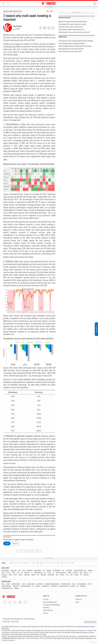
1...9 (72, 563)
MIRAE (70, 573)
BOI (44, 571)
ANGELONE (14, 571)
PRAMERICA (54, 586)
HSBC (14, 573)
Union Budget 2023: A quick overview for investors (72, 24)
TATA (57, 575)
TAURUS (62, 575)
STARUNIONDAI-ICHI (7, 588)
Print (53, 11)
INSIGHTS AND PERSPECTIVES (13, 11)
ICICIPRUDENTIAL (6, 586)
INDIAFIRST (16, 586)
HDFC (3, 573)
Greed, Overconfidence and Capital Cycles (70, 51)
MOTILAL (76, 573)
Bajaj (24, 571)
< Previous (27, 551)
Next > (33, 551)
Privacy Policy (15, 622)
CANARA (49, 571)
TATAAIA (17, 588)
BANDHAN (30, 571)
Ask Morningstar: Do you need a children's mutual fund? (74, 32)
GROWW (90, 571)
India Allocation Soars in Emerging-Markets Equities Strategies (76, 41)
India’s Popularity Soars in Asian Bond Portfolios (72, 44)
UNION (76, 575)
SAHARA (73, 586)
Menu (4, 3)
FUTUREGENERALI (82, 584)
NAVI (81, 573)
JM (45, 573)
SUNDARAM (51, 575)
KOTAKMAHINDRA (26, 586)
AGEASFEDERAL (16, 584)
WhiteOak (86, 575)
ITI (32, 573)
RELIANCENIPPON (64, 586)
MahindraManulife (61, 573)
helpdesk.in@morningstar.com (83, 638)
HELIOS (8, 573)
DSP (63, 571)
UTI (81, 575)
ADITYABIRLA (5, 571)
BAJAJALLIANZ (31, 584)
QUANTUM (27, 575)
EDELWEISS (69, 571)
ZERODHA (4, 577)
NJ (90, 573)
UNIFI (72, 575)
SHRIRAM (43, 575)
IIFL (22, 573)
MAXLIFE (38, 586)
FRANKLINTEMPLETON (80, 571)
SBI (38, 575)
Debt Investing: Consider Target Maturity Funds (72, 30)
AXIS (19, 571)
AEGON (8, 584)
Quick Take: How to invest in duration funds (71, 27)
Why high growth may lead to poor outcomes (71, 49)
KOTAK (49, 573)
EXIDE (74, 584)
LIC (53, 573)
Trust (67, 575)
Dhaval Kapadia (17, 26)
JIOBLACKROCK (38, 573)
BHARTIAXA (39, 584)
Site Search (8, 3)
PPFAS (15, 575)
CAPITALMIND (56, 571)
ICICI (18, 573)
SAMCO (33, 575)
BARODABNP (38, 571)
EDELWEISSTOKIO (66, 584)
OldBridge (4, 575)
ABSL (3, 584)
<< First (20, 551)
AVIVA (24, 584)
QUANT (20, 575)
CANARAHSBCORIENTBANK (52, 584)
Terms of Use (6, 622)
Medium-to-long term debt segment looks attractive (73, 22)
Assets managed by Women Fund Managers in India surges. (75, 46)
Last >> (38, 551)
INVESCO (27, 573)
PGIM (10, 575)
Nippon (86, 573)
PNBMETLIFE (46, 586)
